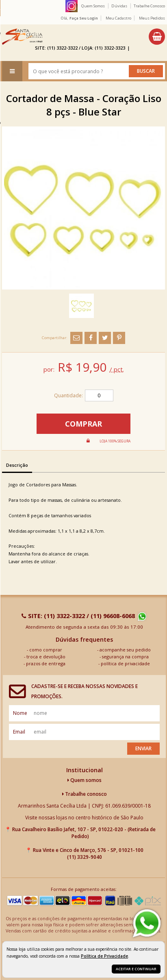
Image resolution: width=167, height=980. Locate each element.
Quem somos (85, 780)
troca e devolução (46, 657)
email (19, 732)
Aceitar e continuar (136, 969)
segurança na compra (125, 657)
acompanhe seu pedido (125, 650)
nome (20, 713)
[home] (22, 37)
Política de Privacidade (104, 956)
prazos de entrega (46, 663)
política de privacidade (125, 663)
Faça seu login (84, 18)
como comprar (46, 650)
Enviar (143, 748)
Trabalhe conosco (85, 794)
